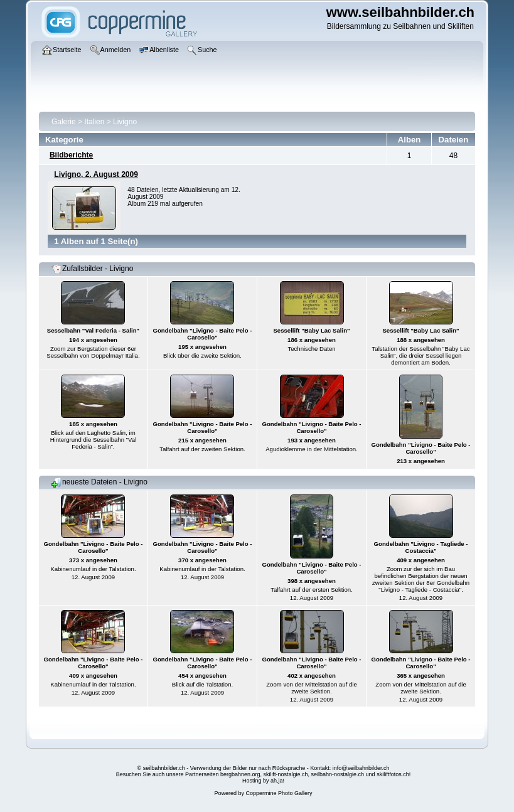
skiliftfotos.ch (393, 774)
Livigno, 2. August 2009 (96, 174)
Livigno (125, 122)
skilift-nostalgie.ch (286, 774)
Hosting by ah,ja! (263, 781)
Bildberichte (71, 155)
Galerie (64, 122)
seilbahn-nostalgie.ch (338, 774)
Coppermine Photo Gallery (279, 793)
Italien (94, 122)
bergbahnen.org (240, 774)
